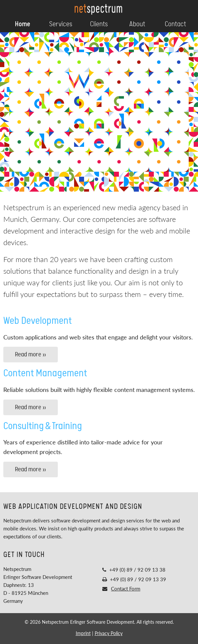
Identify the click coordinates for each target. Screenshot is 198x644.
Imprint (83, 633)
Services (61, 24)
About (137, 24)
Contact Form (126, 589)
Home (23, 24)
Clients (99, 24)
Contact (175, 24)
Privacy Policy (109, 633)
